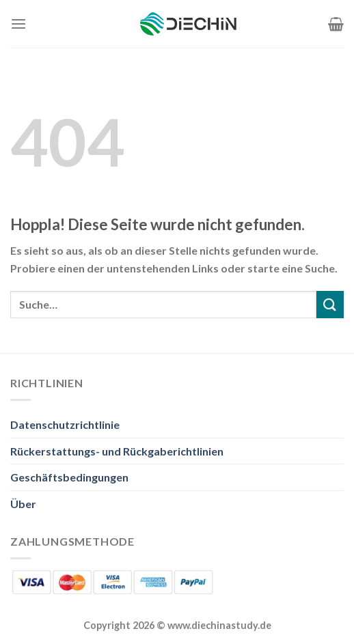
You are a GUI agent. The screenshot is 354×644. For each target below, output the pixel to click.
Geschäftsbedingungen (69, 477)
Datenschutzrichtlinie (65, 424)
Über (23, 504)
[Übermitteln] (330, 304)
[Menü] (18, 24)
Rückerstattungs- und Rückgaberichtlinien (117, 451)
